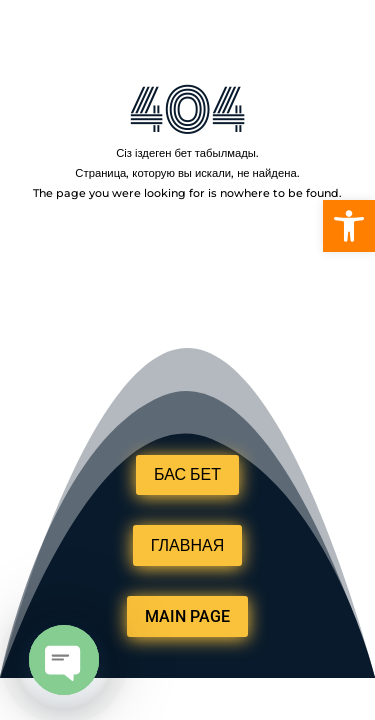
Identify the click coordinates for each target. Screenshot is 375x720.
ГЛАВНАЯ (187, 545)
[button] (349, 226)
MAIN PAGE (187, 616)
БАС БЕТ (187, 474)
